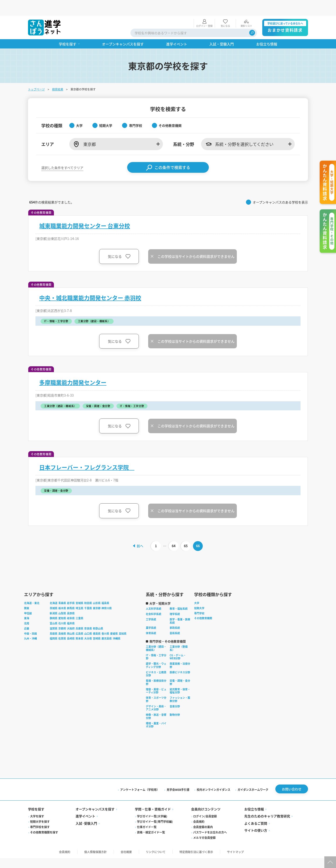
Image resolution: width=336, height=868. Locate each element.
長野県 (71, 599)
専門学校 (199, 599)
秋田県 (88, 588)
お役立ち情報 (254, 795)
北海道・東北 (32, 588)
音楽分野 (175, 692)
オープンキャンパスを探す (95, 795)
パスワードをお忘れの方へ (210, 819)
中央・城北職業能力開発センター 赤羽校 (90, 282)
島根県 (62, 619)
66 (199, 530)
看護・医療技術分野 (156, 668)
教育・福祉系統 (179, 594)
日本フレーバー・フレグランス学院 (87, 451)
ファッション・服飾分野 (180, 685)
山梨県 (62, 599)
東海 (27, 604)
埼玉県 (79, 594)
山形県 (97, 588)
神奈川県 (107, 594)
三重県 (79, 604)
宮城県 (79, 588)
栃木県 (62, 594)
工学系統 (151, 605)
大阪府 (71, 614)
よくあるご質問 (256, 810)
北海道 (54, 588)
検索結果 (58, 73)
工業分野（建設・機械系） (156, 634)
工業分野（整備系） (179, 634)
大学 (197, 588)
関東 (27, 594)
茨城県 (54, 594)
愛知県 (62, 604)
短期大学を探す (40, 808)
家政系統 (175, 613)
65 (186, 530)
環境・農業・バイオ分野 (156, 710)
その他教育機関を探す (44, 819)
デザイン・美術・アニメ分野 (156, 693)
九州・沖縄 (30, 624)
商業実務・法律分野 (180, 651)
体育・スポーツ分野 (156, 685)
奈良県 (88, 614)
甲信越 (28, 599)
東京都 (97, 594)
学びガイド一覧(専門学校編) (155, 808)
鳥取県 (54, 619)
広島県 (79, 619)
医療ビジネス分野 (180, 658)
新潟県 (54, 599)
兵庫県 (79, 614)
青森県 (62, 588)
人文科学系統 (154, 594)
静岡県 (54, 604)
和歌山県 (98, 614)
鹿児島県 (107, 624)
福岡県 (54, 624)
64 (174, 530)
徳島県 (97, 619)
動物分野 (175, 700)
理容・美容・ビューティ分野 (156, 676)
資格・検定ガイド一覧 (151, 819)
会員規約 (199, 808)
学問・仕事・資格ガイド (153, 795)
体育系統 (151, 619)
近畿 (27, 614)
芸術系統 (175, 619)
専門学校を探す (40, 814)
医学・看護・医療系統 (180, 606)
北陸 (27, 609)
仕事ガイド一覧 (147, 814)
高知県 (123, 619)
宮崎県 (97, 624)
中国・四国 (30, 619)
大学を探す (37, 803)
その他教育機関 (203, 604)
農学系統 (151, 613)
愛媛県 (114, 619)
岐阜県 (71, 604)
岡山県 (71, 619)
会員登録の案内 (203, 814)
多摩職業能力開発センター (73, 367)
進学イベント (85, 803)
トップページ (36, 73)
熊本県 (79, 624)
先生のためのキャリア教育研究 (267, 803)
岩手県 (71, 588)
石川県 (62, 609)
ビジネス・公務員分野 (156, 659)
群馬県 (71, 594)
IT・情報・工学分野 (156, 642)
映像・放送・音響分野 (156, 702)
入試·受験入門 (86, 810)
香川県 (105, 619)
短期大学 (199, 594)
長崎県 (71, 624)
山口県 (88, 619)
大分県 (88, 624)
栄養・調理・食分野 (180, 668)
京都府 (62, 614)
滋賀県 (54, 614)
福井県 (71, 609)
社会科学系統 (154, 599)
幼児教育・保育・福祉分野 (180, 676)
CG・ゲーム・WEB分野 (178, 642)
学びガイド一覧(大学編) (152, 803)
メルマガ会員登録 (204, 824)
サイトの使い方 (256, 817)
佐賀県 (62, 624)
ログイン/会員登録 (205, 803)
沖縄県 (117, 624)
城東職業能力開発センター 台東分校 (85, 210)
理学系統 (175, 599)
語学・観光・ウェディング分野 (156, 651)
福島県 (105, 588)
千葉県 (88, 594)
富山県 (54, 609)
